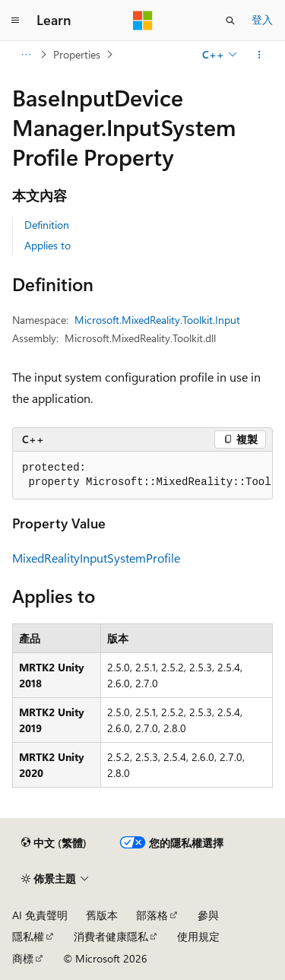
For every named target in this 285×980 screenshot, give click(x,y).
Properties (77, 54)
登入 (262, 19)
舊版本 (102, 915)
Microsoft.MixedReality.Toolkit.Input (157, 320)
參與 (208, 915)
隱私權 (28, 936)
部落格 (152, 915)
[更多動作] (260, 55)
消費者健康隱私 (111, 936)
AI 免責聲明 (40, 915)
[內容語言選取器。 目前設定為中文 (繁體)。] (54, 843)
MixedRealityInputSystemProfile (96, 558)
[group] (142, 476)
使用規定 (198, 936)
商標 (23, 958)
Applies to (47, 245)
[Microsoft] (143, 21)
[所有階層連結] (25, 55)
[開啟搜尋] (230, 21)
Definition (47, 225)
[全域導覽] (15, 21)
